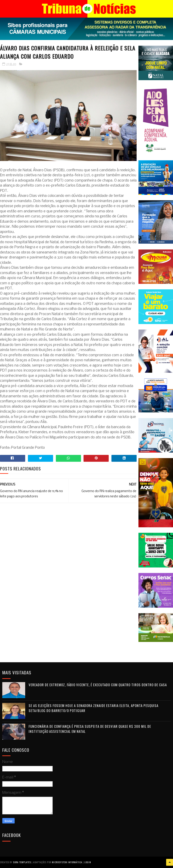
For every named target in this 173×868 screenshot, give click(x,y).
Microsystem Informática (67, 862)
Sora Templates (22, 862)
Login (88, 862)
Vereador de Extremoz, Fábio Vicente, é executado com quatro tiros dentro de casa (98, 685)
